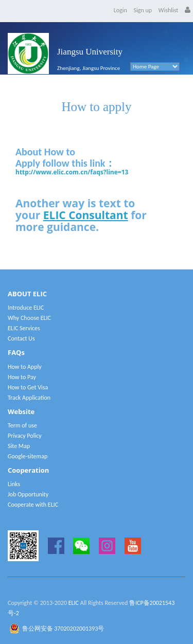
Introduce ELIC (26, 308)
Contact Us (21, 338)
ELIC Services (24, 328)
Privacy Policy (25, 436)
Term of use (22, 425)
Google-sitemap (28, 456)
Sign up (143, 10)
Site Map (19, 446)
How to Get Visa (28, 387)
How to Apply (25, 367)
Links (14, 484)
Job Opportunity (28, 494)
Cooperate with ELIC (33, 505)
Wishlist (169, 10)
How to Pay (22, 377)
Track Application (29, 398)
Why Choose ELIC (29, 318)
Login (120, 10)
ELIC (74, 603)
